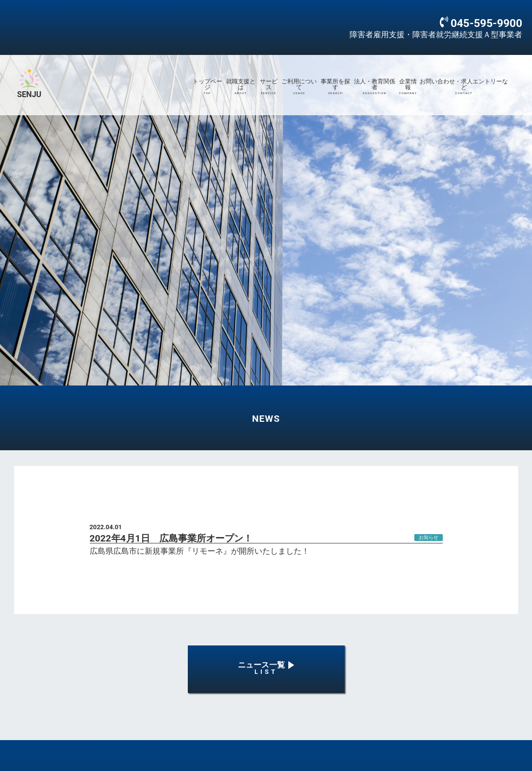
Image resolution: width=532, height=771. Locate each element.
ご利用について (299, 87)
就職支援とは (241, 87)
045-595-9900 (486, 23)
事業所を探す (335, 87)
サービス (269, 87)
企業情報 (408, 87)
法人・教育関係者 (374, 87)
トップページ (207, 87)
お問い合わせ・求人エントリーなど (464, 87)
